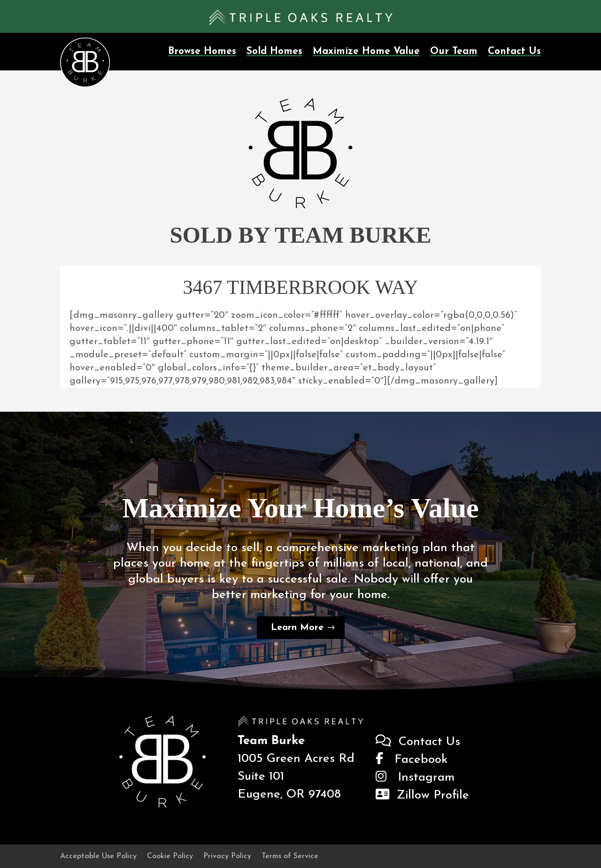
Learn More (297, 628)
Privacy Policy (227, 856)
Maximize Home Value (366, 51)
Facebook (412, 760)
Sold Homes (274, 51)
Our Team (454, 51)
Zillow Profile (422, 795)
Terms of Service (290, 856)
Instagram (415, 778)
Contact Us (514, 51)
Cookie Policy (170, 856)
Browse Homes (202, 51)
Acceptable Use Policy (98, 856)
